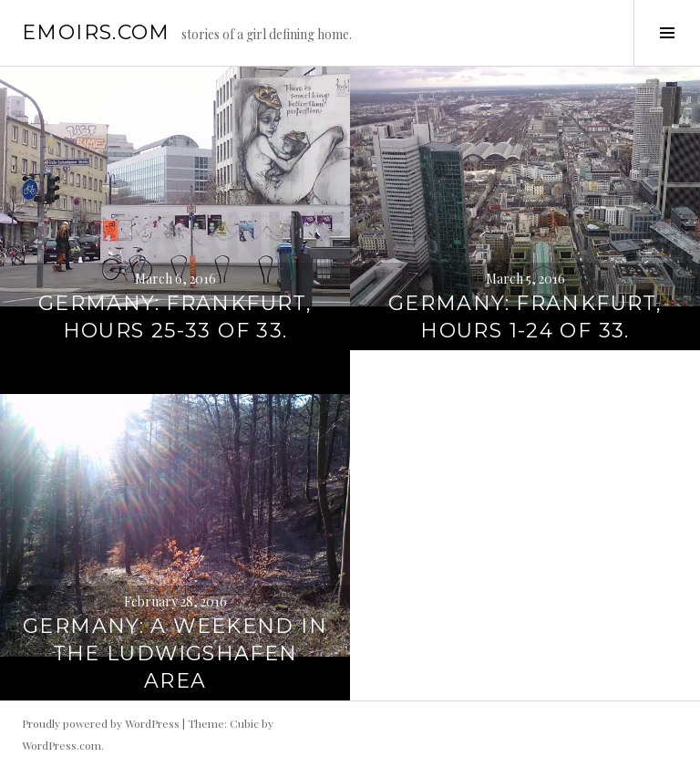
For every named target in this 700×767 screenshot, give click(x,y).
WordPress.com (62, 745)
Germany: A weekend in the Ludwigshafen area (175, 653)
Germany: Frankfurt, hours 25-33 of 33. (175, 317)
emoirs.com (96, 32)
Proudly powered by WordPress (101, 723)
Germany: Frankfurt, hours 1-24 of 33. (525, 317)
